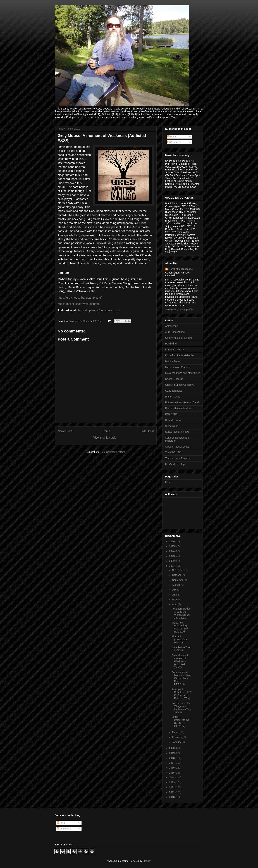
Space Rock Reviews (177, 432)
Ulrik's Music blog (175, 464)
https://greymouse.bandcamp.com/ (80, 298)
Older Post (147, 431)
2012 (172, 787)
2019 (172, 753)
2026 (172, 541)
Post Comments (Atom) (113, 452)
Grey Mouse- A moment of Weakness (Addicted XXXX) (180, 661)
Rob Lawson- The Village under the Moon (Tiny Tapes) (181, 708)
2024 (172, 551)
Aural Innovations (175, 332)
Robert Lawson (174, 420)
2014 (172, 777)
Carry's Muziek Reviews (179, 338)
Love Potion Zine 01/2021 (181, 649)
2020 (172, 748)
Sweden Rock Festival (178, 447)
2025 (172, 546)
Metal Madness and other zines (183, 373)
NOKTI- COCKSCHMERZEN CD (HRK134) (181, 722)
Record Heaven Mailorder (180, 408)
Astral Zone (172, 326)
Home (106, 431)
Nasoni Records (174, 379)
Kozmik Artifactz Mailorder (180, 355)
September (178, 580)
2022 (172, 561)
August (176, 585)
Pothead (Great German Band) (182, 402)
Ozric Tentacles (174, 391)
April (175, 604)
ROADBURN (172, 414)
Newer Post (65, 431)
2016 (172, 768)
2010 (172, 797)
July (175, 590)
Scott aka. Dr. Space (181, 269)
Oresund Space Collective (180, 385)
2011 (172, 792)
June (175, 595)
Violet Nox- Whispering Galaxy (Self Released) (180, 627)
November (178, 570)
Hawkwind (171, 344)
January (177, 742)
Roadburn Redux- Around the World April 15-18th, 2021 (181, 613)
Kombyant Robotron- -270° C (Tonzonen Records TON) (182, 694)
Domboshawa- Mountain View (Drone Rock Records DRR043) (181, 678)
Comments (175, 142)
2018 (172, 758)
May (175, 600)
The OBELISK (173, 452)
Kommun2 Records (176, 349)
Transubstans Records (178, 458)
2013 (172, 782)
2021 (172, 566)
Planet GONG (173, 397)
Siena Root (171, 426)
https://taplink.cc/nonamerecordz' (99, 310)
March (176, 732)
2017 (172, 763)
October (177, 575)
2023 (172, 556)
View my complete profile (179, 310)
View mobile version (106, 438)
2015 (172, 773)
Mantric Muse (173, 361)
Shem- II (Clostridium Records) (180, 639)
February (177, 737)
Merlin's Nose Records (178, 367)
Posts (172, 137)
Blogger (147, 861)
